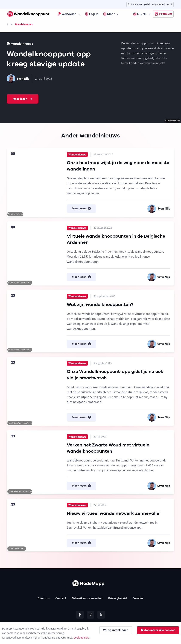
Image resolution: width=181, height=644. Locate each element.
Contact (61, 598)
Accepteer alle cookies (158, 630)
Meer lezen (23, 99)
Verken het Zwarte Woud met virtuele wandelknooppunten (108, 448)
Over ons (44, 598)
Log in (92, 14)
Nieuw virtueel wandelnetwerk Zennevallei (114, 513)
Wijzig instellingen (116, 630)
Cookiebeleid (81, 637)
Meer (109, 14)
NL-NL (140, 14)
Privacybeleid (117, 598)
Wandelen (67, 14)
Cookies (138, 598)
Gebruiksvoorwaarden (87, 598)
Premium (163, 14)
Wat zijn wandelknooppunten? (100, 305)
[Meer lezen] (35, 182)
